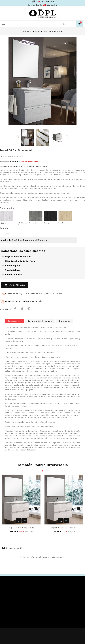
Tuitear (22, 309)
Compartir (15, 309)
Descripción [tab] (14, 321)
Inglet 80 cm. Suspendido (64, 528)
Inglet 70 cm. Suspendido (21, 528)
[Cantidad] (3, 234)
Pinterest (29, 309)
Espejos (73, 438)
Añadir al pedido (15, 285)
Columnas (32, 450)
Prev (40, 541)
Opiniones (65, 321)
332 (45, 1)
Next (45, 541)
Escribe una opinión (12, 156)
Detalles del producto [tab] (40, 321)
